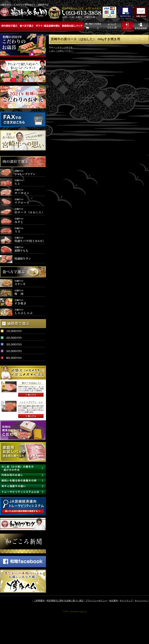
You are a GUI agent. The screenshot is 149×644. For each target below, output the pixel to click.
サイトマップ (126, 601)
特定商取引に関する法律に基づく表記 (65, 601)
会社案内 (114, 601)
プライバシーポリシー (96, 601)
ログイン (127, 26)
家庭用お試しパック (72, 26)
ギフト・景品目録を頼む (48, 26)
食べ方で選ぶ (27, 26)
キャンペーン (141, 601)
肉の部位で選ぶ (9, 26)
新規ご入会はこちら (141, 26)
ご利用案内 (39, 601)
